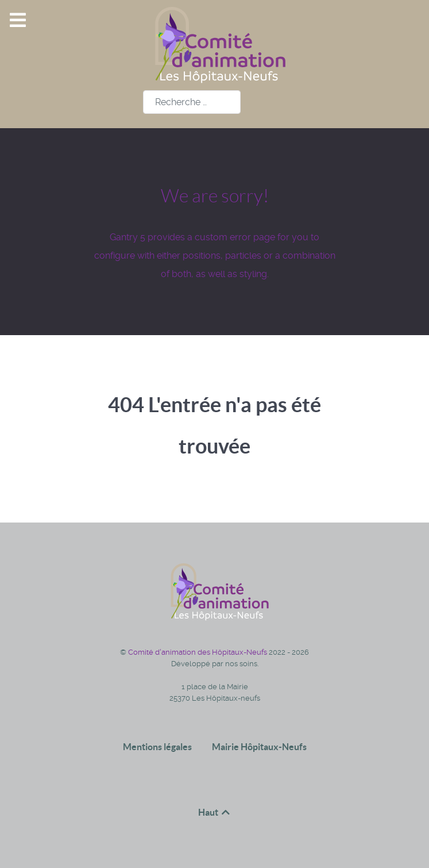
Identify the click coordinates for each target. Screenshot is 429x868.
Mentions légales (157, 747)
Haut (215, 812)
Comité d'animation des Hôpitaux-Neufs (198, 652)
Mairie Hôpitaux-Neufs (259, 747)
